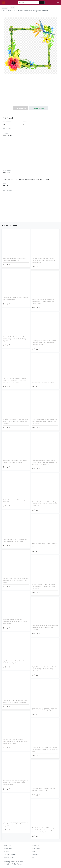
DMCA (7, 851)
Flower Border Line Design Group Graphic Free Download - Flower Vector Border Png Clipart (45, 749)
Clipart (34, 851)
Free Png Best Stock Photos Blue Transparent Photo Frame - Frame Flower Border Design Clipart (15, 741)
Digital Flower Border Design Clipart (43, 382)
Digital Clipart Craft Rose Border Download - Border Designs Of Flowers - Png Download (45, 669)
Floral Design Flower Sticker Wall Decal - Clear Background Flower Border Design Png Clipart (44, 421)
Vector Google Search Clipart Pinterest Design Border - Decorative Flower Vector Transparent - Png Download (45, 463)
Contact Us (8, 848)
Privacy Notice (9, 857)
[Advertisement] (31, 91)
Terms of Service (10, 854)
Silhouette (35, 854)
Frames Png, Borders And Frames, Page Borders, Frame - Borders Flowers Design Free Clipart (45, 504)
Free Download (20, 108)
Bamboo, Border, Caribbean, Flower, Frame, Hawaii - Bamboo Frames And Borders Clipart (43, 260)
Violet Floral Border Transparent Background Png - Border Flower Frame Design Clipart (15, 622)
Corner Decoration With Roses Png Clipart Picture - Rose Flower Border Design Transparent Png (15, 783)
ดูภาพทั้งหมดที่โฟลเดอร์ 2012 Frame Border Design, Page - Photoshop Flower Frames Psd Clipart (16, 421)
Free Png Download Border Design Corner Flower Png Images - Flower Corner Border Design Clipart (16, 824)
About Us (8, 845)
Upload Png (36, 848)
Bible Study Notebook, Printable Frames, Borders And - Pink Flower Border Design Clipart (44, 545)
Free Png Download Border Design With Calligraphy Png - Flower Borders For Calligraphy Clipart (44, 343)
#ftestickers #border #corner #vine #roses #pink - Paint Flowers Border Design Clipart (43, 301)
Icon (33, 857)
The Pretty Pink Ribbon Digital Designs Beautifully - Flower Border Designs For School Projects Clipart (44, 830)
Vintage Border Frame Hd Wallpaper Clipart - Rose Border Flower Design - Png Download (45, 628)
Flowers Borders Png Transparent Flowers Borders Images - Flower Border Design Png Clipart (15, 339)
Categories (36, 845)
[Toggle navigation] (58, 3)
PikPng (5, 8)
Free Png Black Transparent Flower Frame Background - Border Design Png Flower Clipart (15, 580)
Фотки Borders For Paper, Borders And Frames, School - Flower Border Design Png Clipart (44, 586)
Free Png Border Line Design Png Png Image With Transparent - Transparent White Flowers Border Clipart (14, 380)
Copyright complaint (38, 108)
